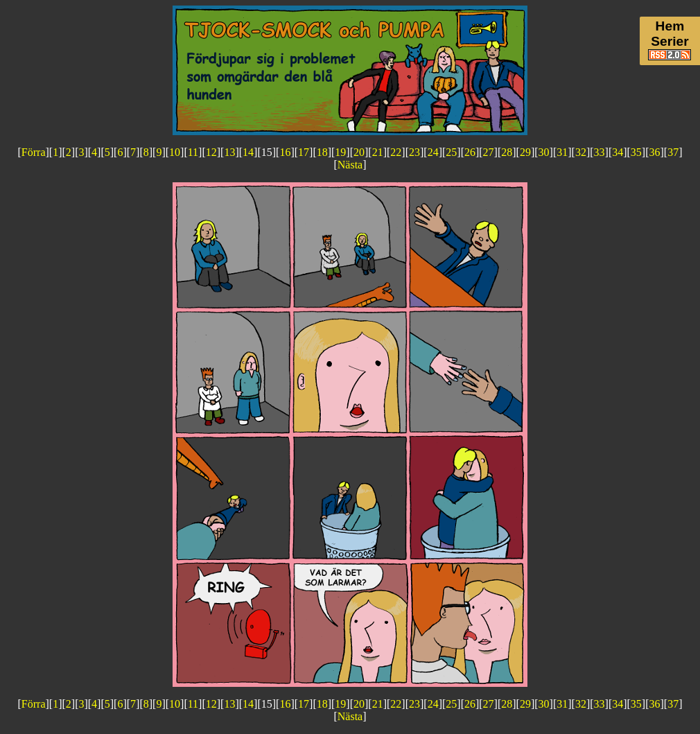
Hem (670, 26)
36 (655, 152)
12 (211, 152)
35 (636, 152)
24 (433, 152)
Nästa (350, 165)
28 (507, 152)
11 (193, 152)
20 (359, 152)
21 (378, 152)
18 (322, 152)
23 (414, 152)
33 (600, 152)
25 (451, 152)
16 (285, 152)
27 (489, 152)
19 (340, 152)
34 (618, 152)
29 (525, 152)
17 (304, 152)
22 (396, 152)
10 (175, 152)
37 (673, 152)
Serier (670, 41)
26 (470, 152)
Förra (34, 152)
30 (544, 152)
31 (562, 152)
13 (229, 152)
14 (248, 152)
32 (581, 152)
